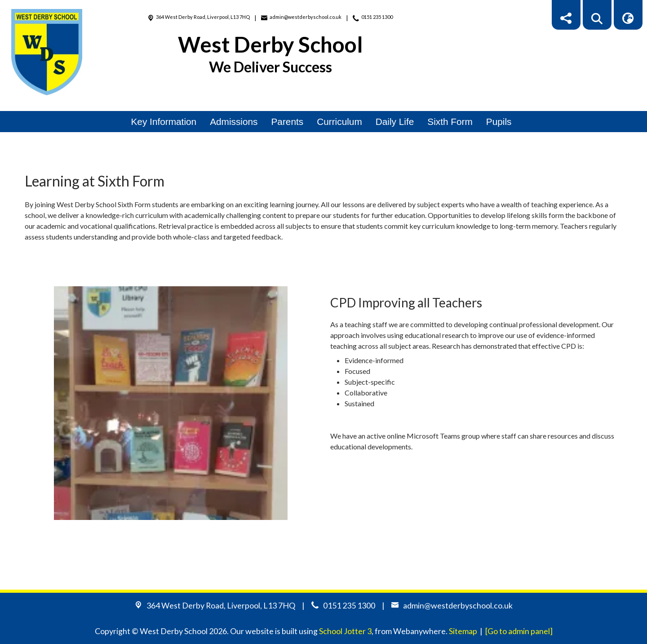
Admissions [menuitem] (234, 122)
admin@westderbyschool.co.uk (306, 17)
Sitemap (463, 631)
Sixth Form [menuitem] (450, 122)
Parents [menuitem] (288, 122)
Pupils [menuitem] (499, 122)
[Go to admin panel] (519, 631)
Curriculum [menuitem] (339, 122)
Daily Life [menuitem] (395, 122)
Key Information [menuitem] (164, 122)
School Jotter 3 (345, 631)
